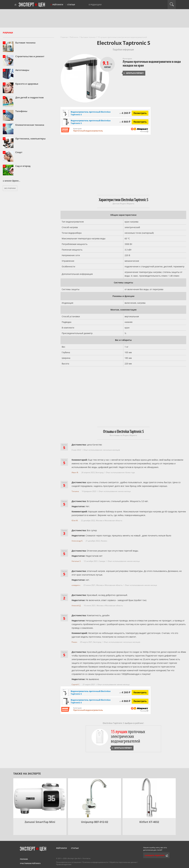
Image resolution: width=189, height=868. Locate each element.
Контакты (87, 858)
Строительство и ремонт (30, 56)
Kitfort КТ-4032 (149, 822)
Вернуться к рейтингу (133, 73)
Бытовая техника (25, 43)
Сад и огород (23, 166)
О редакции (95, 5)
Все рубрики (10, 188)
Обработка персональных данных (123, 862)
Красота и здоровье (27, 84)
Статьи (71, 5)
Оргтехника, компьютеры (30, 139)
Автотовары (22, 70)
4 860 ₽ (125, 122)
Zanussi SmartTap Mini (40, 822)
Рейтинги (58, 5)
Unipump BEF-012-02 (95, 822)
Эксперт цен (32, 5)
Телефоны (21, 111)
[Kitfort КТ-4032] (149, 798)
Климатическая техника (30, 125)
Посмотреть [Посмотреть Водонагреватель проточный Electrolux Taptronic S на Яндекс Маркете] (140, 113)
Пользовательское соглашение (69, 862)
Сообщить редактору (155, 855)
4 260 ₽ (125, 113)
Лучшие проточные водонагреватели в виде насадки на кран (152, 64)
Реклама (24, 859)
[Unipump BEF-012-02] (94, 798)
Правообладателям (64, 864)
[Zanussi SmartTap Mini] (40, 798)
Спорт (19, 152)
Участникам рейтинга (30, 863)
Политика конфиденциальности (95, 862)
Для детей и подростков (29, 97)
